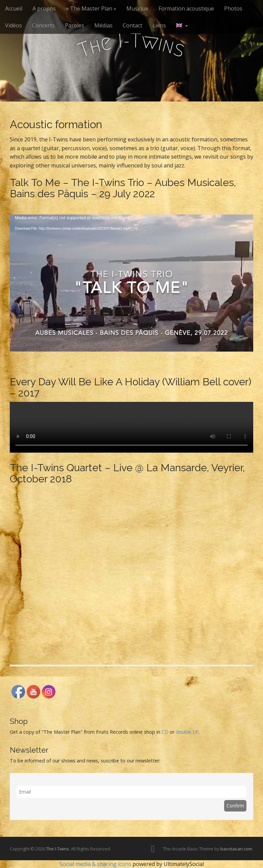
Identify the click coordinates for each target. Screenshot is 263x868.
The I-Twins (57, 849)
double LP (187, 732)
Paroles (75, 25)
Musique (137, 8)
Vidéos (14, 25)
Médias (103, 25)
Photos (233, 8)
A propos (44, 8)
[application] (131, 283)
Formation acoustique (186, 8)
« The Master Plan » (91, 8)
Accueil (14, 8)
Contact (133, 25)
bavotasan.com (236, 849)
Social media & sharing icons (96, 864)
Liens (159, 25)
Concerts (43, 25)
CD (165, 732)
